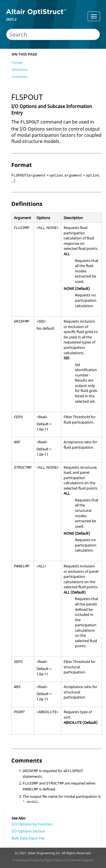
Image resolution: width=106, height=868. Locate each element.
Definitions (20, 70)
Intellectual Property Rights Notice (38, 860)
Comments (20, 77)
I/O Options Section (28, 831)
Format (17, 62)
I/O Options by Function (32, 824)
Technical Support (80, 860)
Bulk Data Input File (28, 838)
